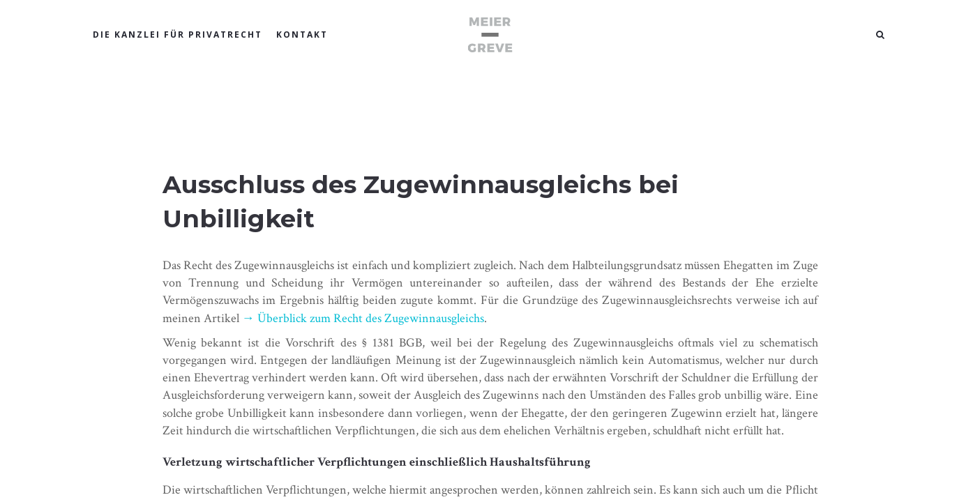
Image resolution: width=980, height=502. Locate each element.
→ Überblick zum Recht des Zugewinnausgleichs (363, 318)
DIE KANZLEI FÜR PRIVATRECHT (178, 35)
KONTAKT (302, 35)
